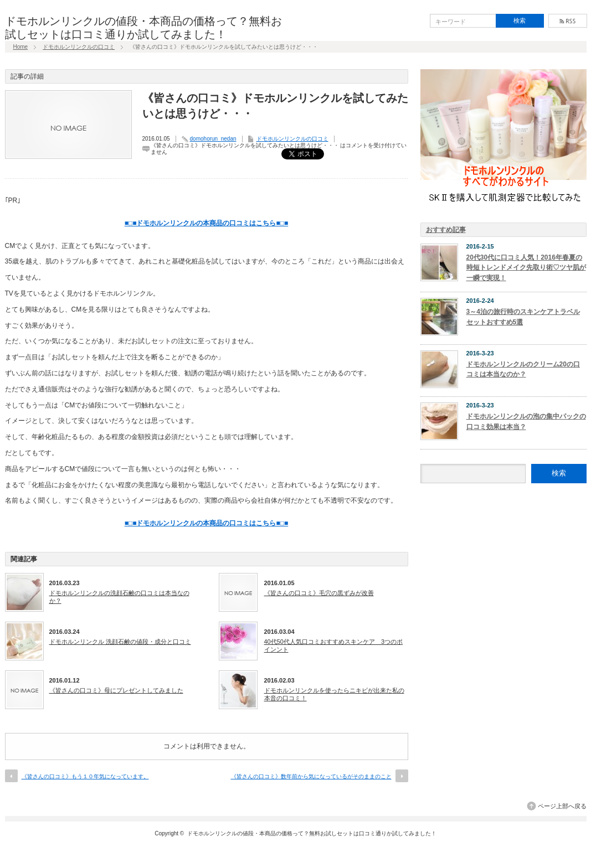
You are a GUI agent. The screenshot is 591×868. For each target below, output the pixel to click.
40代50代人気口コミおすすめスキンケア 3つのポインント (334, 645)
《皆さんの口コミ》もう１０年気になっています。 (85, 776)
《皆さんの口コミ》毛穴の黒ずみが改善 (319, 593)
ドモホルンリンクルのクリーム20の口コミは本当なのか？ (523, 370)
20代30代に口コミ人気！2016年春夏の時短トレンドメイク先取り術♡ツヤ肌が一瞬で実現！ (526, 268)
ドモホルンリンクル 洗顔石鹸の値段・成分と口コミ (120, 642)
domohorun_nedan (213, 139)
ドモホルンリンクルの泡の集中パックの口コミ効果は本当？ (526, 422)
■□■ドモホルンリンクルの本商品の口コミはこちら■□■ (207, 223)
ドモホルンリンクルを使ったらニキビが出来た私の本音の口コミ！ (334, 694)
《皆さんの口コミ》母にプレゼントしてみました (116, 690)
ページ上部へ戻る (562, 806)
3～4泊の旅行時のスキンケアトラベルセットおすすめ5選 (523, 317)
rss (568, 21)
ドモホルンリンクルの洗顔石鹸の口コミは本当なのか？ (119, 597)
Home (21, 47)
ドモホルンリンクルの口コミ (79, 47)
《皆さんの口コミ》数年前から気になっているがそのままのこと (311, 776)
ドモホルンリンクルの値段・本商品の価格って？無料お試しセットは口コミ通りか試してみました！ (312, 833)
